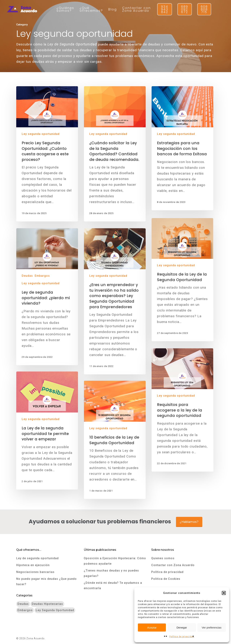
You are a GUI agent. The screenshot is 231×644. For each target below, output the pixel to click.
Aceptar (152, 627)
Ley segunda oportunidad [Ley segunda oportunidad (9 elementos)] (55, 610)
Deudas (28, 327)
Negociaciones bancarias (35, 572)
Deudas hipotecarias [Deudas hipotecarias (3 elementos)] (47, 604)
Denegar (182, 627)
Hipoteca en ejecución (33, 565)
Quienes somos (163, 558)
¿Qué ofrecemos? (91, 9)
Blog (113, 9)
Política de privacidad (182, 637)
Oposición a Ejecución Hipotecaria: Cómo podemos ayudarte (115, 561)
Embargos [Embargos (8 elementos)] (25, 610)
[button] (224, 593)
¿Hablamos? (189, 522)
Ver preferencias (212, 627)
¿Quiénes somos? (65, 9)
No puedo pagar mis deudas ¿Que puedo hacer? (46, 582)
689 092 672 (185, 9)
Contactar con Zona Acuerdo (136, 9)
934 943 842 (165, 9)
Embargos (43, 327)
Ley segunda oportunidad (41, 134)
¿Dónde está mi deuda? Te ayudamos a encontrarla (113, 585)
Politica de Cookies (166, 579)
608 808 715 (204, 9)
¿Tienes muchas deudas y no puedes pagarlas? (111, 573)
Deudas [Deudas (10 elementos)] (23, 604)
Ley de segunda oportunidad (37, 558)
